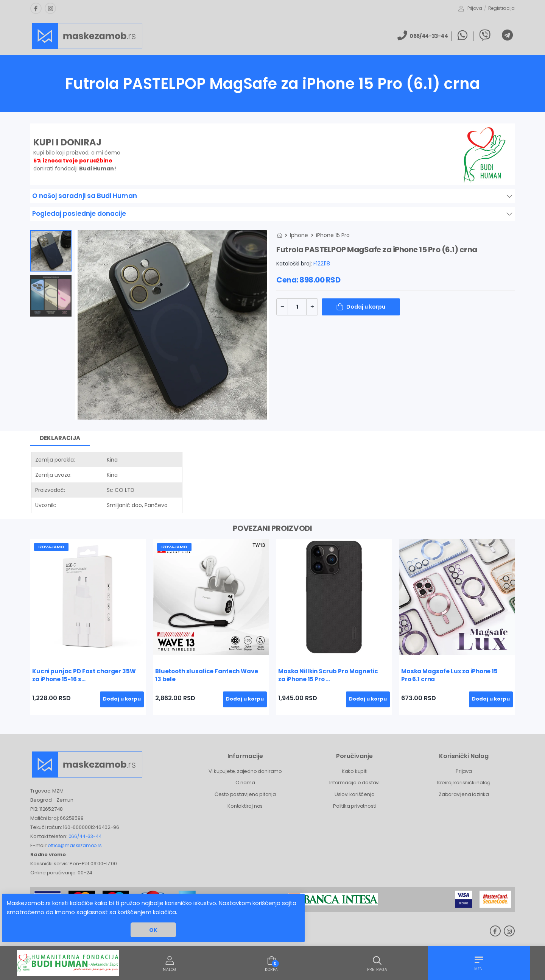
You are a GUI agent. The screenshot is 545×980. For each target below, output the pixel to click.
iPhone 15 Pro (333, 235)
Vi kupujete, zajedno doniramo (245, 771)
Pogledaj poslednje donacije (79, 214)
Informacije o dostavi (354, 783)
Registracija (501, 8)
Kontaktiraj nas (245, 806)
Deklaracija (60, 438)
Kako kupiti (355, 771)
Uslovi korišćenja (355, 794)
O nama (245, 783)
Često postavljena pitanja (245, 794)
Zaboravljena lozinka (464, 794)
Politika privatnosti (354, 806)
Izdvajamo (51, 547)
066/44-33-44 (85, 836)
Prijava (470, 8)
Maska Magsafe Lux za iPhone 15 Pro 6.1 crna (449, 675)
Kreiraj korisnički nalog (464, 783)
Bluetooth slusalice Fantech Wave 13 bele (207, 675)
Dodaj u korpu (366, 307)
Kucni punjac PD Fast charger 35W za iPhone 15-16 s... (84, 675)
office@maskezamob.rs (75, 845)
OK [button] (153, 930)
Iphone (299, 235)
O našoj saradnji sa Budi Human (85, 196)
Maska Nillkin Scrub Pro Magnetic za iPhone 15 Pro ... (328, 675)
